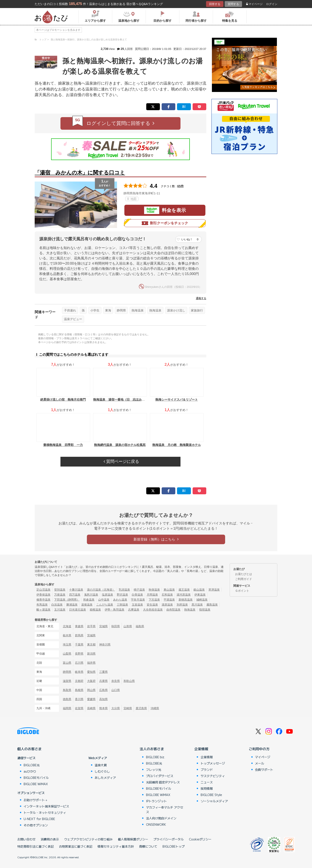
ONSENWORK (156, 824)
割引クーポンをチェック (165, 223)
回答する (215, 4)
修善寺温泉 (43, 600)
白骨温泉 (137, 595)
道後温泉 (87, 605)
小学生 (95, 310)
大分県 (116, 708)
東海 (108, 310)
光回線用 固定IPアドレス (163, 782)
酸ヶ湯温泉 (43, 610)
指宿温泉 (205, 610)
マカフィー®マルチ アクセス (165, 810)
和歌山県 (129, 681)
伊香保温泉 (43, 595)
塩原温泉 (107, 595)
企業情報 (201, 749)
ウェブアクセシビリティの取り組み (88, 839)
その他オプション (36, 825)
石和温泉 (167, 595)
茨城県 (91, 635)
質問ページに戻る (121, 461)
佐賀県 (79, 708)
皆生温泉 (152, 605)
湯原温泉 (167, 605)
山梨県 (67, 654)
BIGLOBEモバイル (36, 778)
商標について (148, 846)
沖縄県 (155, 708)
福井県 (91, 663)
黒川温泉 (197, 605)
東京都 (91, 644)
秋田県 (116, 626)
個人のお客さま (29, 749)
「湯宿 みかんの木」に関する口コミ (80, 173)
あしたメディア (105, 778)
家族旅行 (197, 310)
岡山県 (91, 690)
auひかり (30, 771)
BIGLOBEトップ (174, 846)
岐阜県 (79, 672)
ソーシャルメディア (214, 801)
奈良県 (116, 681)
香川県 (79, 699)
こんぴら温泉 (105, 605)
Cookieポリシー (200, 839)
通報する (201, 298)
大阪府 (91, 681)
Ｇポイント (242, 591)
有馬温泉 (42, 605)
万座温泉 (60, 595)
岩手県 (91, 626)
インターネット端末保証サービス (46, 806)
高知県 (103, 699)
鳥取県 (67, 690)
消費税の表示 (50, 839)
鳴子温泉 (139, 590)
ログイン (272, 4)
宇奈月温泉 (138, 600)
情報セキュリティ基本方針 (116, 846)
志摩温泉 (134, 610)
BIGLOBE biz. (156, 757)
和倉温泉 (89, 600)
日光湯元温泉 (78, 610)
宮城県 (103, 626)
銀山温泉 (199, 590)
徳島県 (67, 699)
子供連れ (70, 310)
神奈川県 (105, 644)
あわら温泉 (120, 600)
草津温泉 (214, 590)
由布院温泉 (173, 610)
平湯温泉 (169, 600)
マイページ (254, 4)
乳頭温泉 (124, 590)
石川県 (79, 663)
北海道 (67, 626)
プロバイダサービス (160, 776)
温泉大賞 (101, 765)
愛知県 (91, 672)
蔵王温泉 (184, 590)
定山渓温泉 (43, 590)
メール (260, 763)
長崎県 (91, 708)
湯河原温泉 (184, 595)
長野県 (79, 654)
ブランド (207, 770)
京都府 (79, 681)
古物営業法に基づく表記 (76, 846)
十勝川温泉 (76, 590)
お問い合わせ (26, 839)
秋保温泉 (154, 590)
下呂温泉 (154, 600)
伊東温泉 (200, 595)
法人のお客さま (152, 749)
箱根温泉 (95, 610)
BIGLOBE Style (211, 795)
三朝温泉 (122, 605)
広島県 (103, 690)
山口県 (116, 690)
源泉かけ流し (176, 310)
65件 (180, 186)
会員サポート (264, 770)
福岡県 (67, 708)
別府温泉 (182, 605)
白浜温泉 (57, 605)
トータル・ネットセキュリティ (45, 812)
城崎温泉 (202, 600)
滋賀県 (67, 681)
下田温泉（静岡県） (67, 600)
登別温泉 (60, 590)
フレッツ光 (154, 770)
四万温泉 (75, 595)
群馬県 (79, 635)
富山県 (67, 663)
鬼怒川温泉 (91, 595)
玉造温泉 (137, 605)
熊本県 (103, 708)
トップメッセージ (213, 763)
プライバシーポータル (169, 839)
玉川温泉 (60, 610)
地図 (132, 199)
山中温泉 (104, 600)
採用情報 (207, 788)
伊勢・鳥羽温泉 (115, 610)
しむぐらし (102, 771)
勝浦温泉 (72, 605)
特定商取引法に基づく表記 (36, 846)
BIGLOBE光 (32, 765)
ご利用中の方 (259, 749)
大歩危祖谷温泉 (153, 610)
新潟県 (91, 654)
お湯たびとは (244, 574)
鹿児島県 (141, 708)
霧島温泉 (212, 605)
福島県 (140, 626)
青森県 (79, 626)
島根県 (79, 690)
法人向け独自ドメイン (161, 818)
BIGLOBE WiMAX (36, 784)
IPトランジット (156, 801)
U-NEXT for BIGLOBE (39, 819)
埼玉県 (67, 644)
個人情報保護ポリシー (133, 839)
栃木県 (67, 635)
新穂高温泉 (186, 600)
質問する (233, 4)
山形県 (128, 626)
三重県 (103, 672)
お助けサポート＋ (36, 800)
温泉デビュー (73, 319)
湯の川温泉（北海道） (101, 590)
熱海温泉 (138, 310)
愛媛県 (91, 699)
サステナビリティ (213, 776)
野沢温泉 (122, 595)
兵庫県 (103, 681)
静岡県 (121, 310)
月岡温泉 (152, 595)
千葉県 (79, 644)
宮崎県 (128, 708)
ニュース (207, 782)
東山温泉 (169, 590)
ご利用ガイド (244, 579)
